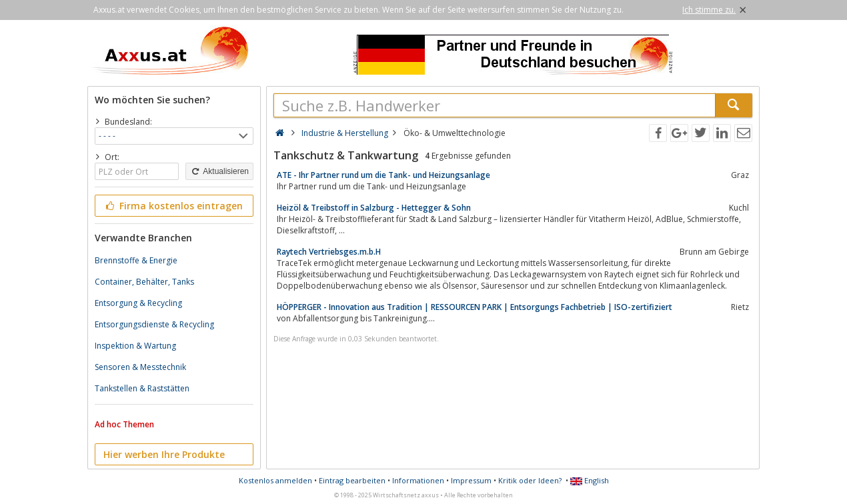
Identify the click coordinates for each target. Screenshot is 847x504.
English (590, 480)
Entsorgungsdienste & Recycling (154, 324)
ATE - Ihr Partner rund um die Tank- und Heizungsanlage (383, 175)
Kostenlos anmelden (275, 480)
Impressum (471, 480)
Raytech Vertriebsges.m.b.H (329, 252)
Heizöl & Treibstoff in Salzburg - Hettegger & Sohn (374, 208)
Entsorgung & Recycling (138, 303)
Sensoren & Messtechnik (140, 367)
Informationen (418, 480)
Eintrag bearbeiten (352, 480)
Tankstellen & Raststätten (142, 388)
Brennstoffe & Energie (136, 260)
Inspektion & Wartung (135, 346)
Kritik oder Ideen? (530, 480)
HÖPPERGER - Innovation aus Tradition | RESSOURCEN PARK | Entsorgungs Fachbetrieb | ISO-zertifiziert (475, 307)
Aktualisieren (219, 171)
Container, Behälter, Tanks (144, 282)
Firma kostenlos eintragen (173, 206)
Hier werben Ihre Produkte (164, 454)
